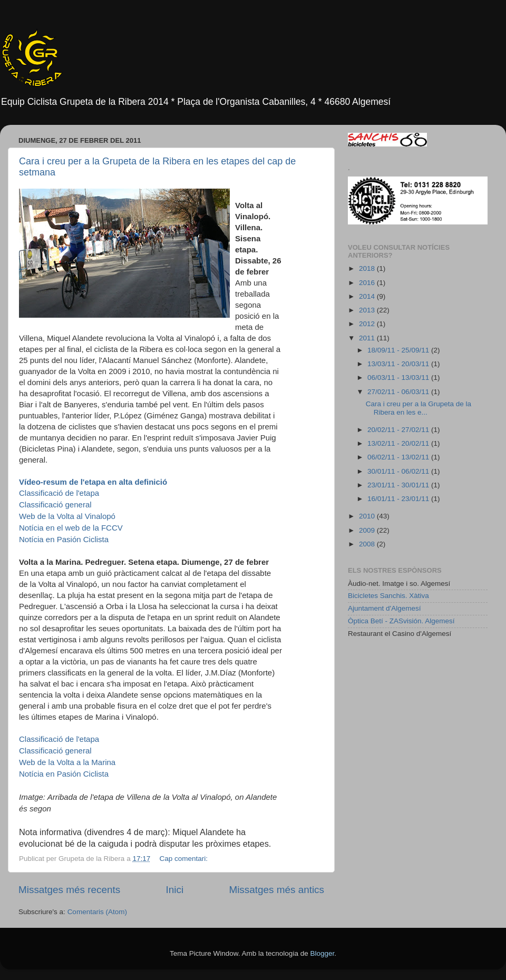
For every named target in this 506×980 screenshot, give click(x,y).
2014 (368, 296)
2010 (368, 516)
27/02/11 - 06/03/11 (399, 392)
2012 (368, 324)
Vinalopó (67, 516)
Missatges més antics (276, 890)
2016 (368, 283)
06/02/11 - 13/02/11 (399, 457)
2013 (368, 310)
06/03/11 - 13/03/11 (399, 378)
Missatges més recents (69, 890)
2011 (368, 338)
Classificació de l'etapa (59, 493)
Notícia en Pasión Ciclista (64, 539)
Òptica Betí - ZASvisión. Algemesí (401, 621)
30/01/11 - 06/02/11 (399, 471)
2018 (368, 268)
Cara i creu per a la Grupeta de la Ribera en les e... (419, 408)
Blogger (322, 953)
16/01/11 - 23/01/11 (399, 499)
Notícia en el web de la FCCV (71, 528)
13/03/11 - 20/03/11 (399, 364)
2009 (368, 530)
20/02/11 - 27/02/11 (399, 430)
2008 (368, 544)
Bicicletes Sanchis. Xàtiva (388, 596)
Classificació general (55, 504)
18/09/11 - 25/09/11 (399, 350)
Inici (175, 890)
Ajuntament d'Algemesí (384, 608)
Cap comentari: (184, 859)
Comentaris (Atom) (97, 912)
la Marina (67, 762)
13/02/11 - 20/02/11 (399, 443)
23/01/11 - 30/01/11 (399, 485)
